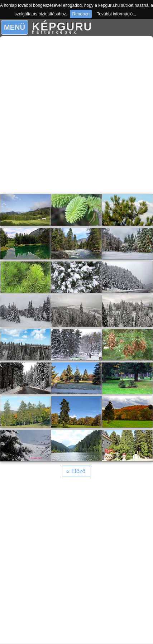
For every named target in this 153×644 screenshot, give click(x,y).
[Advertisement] (76, 116)
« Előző (76, 471)
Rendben (81, 14)
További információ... (116, 14)
